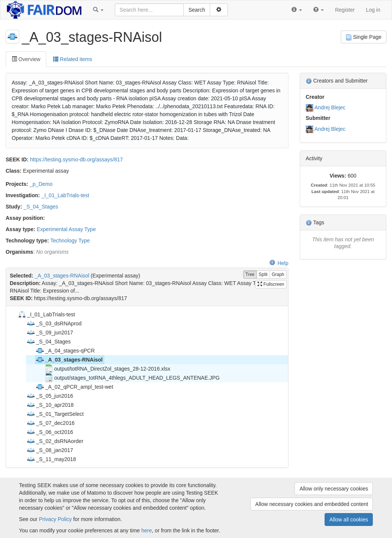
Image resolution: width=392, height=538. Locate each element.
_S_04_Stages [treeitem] (49, 342)
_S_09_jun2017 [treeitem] (50, 333)
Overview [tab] (26, 59)
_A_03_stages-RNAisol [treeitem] (69, 360)
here (146, 530)
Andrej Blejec (330, 107)
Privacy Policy (55, 519)
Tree (250, 275)
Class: (14, 171)
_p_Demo (41, 184)
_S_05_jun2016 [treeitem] (50, 396)
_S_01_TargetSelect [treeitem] (55, 414)
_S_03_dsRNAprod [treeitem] (54, 323)
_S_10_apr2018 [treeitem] (50, 405)
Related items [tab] (72, 59)
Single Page (364, 37)
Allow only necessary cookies (334, 489)
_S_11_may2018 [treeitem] (51, 459)
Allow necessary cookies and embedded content (312, 504)
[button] (98, 10)
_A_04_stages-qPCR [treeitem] (65, 351)
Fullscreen (271, 284)
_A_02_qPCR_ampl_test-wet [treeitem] (74, 387)
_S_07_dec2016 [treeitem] (50, 423)
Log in (373, 10)
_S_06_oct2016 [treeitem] (50, 432)
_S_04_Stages (41, 207)
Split (263, 275)
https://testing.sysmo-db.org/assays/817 (77, 159)
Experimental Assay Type (66, 229)
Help (279, 263)
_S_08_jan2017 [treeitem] (50, 450)
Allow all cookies (349, 520)
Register (345, 10)
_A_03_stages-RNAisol (62, 276)
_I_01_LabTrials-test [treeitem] (46, 314)
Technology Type (70, 241)
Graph (278, 275)
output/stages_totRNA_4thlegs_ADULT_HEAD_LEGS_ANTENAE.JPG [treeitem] (132, 378)
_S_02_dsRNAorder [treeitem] (55, 441)
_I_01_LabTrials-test (65, 195)
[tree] (147, 387)
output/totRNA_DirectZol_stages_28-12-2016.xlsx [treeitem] (107, 369)
